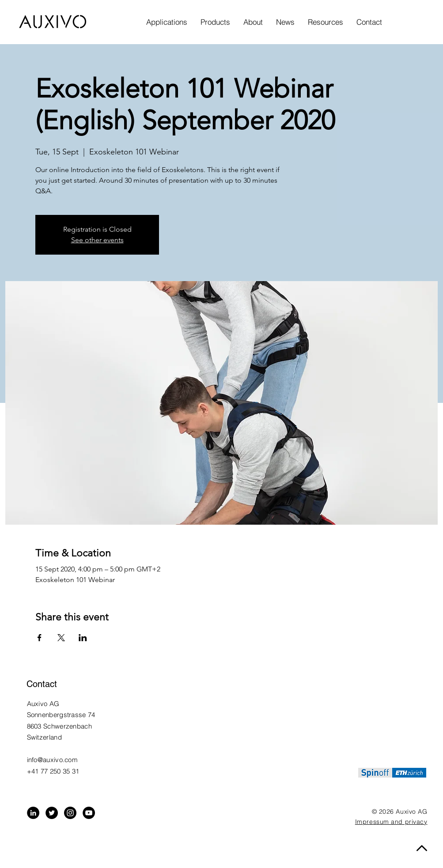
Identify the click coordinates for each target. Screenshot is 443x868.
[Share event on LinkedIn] (83, 638)
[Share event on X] (61, 638)
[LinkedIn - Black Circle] (33, 813)
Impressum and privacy (391, 822)
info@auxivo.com (53, 760)
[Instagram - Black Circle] (70, 813)
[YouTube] (89, 813)
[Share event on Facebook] (40, 638)
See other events (97, 240)
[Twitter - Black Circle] (52, 813)
